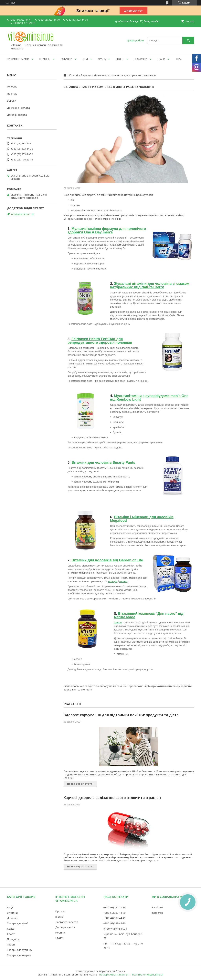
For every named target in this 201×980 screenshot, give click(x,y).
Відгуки (12, 101)
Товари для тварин (19, 955)
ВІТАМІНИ (45, 59)
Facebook (157, 907)
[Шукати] (188, 41)
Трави (11, 944)
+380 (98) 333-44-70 (114, 923)
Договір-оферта (17, 115)
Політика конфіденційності (148, 975)
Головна (12, 87)
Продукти (13, 939)
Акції (10, 907)
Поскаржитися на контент (114, 975)
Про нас (12, 94)
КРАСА (102, 59)
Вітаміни (12, 913)
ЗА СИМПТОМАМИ (18, 59)
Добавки (13, 918)
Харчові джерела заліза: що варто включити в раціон (112, 798)
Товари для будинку (20, 950)
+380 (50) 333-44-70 (114, 913)
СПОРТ (120, 59)
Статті (73, 75)
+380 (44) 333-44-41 (114, 918)
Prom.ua (120, 971)
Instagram (158, 913)
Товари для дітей (18, 923)
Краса (11, 929)
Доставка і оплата (18, 108)
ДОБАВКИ (66, 59)
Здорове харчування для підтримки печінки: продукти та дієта (121, 715)
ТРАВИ (161, 59)
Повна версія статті (80, 784)
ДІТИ (85, 59)
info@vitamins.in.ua (22, 214)
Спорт (11, 934)
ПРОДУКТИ (141, 59)
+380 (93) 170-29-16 (114, 907)
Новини (60, 933)
